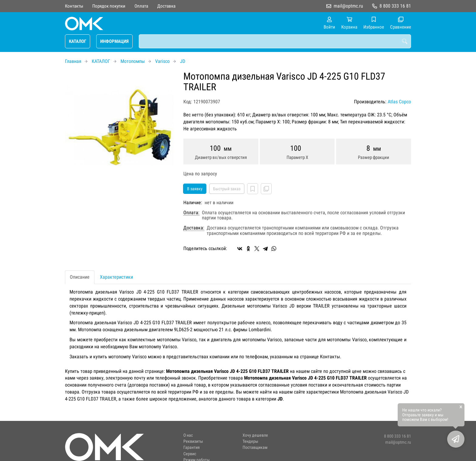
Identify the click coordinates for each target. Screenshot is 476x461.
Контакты (74, 6)
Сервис (190, 454)
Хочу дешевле (255, 435)
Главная (73, 61)
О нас (188, 435)
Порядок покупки (109, 6)
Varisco (162, 61)
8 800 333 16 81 (395, 6)
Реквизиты (193, 441)
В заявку (195, 189)
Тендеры (250, 441)
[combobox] (275, 41)
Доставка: (194, 228)
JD (183, 61)
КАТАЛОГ (78, 41)
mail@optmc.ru (348, 6)
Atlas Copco (399, 102)
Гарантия (192, 447)
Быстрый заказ (227, 189)
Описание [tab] (80, 277)
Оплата (141, 6)
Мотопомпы (133, 61)
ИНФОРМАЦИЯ (114, 41)
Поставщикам (255, 447)
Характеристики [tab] (116, 277)
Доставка (166, 6)
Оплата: (191, 213)
